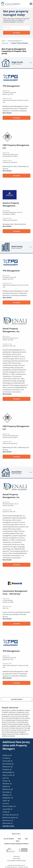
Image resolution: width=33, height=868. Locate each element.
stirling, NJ (6, 812)
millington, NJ (7, 795)
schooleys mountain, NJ (10, 815)
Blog (19, 839)
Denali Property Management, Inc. (11, 330)
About (18, 841)
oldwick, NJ (6, 786)
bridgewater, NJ (8, 798)
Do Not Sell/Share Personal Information (16, 861)
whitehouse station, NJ (10, 818)
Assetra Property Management (11, 204)
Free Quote (16, 118)
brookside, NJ (7, 792)
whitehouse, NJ (8, 789)
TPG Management (11, 86)
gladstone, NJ (7, 755)
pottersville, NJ (7, 761)
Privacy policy (16, 856)
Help (26, 839)
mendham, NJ (7, 784)
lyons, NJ (6, 778)
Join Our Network (9, 839)
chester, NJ (6, 781)
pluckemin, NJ (7, 769)
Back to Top (16, 834)
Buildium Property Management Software (17, 844)
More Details (7, 113)
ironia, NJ (6, 803)
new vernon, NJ (8, 820)
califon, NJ (6, 801)
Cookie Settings (16, 859)
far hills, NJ (6, 758)
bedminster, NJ (7, 767)
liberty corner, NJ (8, 775)
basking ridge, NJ (8, 772)
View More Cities (8, 826)
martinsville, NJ (7, 823)
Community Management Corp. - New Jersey (15, 592)
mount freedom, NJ (9, 806)
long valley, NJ (7, 809)
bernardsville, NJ (8, 764)
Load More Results (17, 699)
